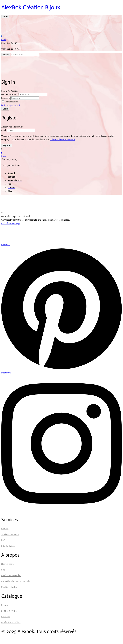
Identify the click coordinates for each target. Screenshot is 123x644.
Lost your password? (11, 105)
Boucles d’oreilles (9, 611)
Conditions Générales (11, 576)
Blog (3, 570)
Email (4, 130)
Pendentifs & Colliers (11, 622)
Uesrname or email (10, 95)
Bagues (4, 605)
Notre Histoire (8, 564)
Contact (5, 529)
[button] (61, 36)
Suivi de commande (10, 534)
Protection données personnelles (16, 581)
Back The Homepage (11, 223)
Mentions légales (9, 587)
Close (4, 40)
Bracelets (6, 617)
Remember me (12, 102)
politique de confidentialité (62, 140)
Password (6, 98)
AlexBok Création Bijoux (31, 7)
